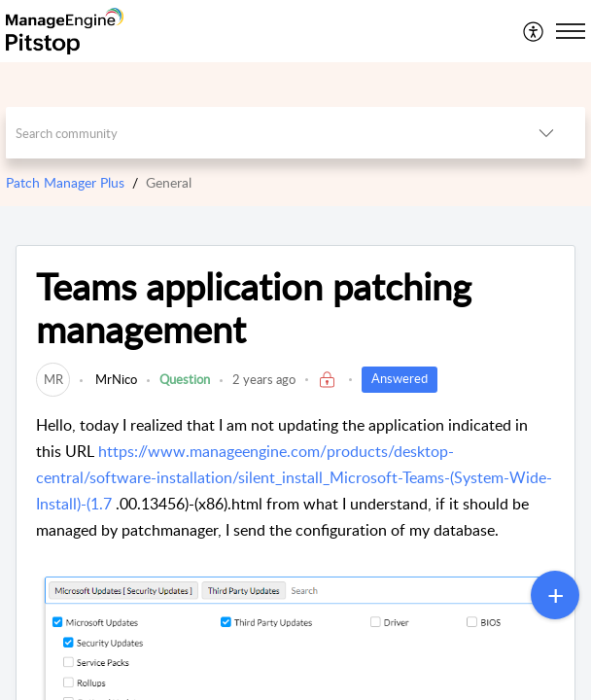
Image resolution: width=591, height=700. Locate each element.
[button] (534, 31)
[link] (53, 379)
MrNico (115, 379)
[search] (257, 133)
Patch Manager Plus (65, 182)
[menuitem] (534, 31)
